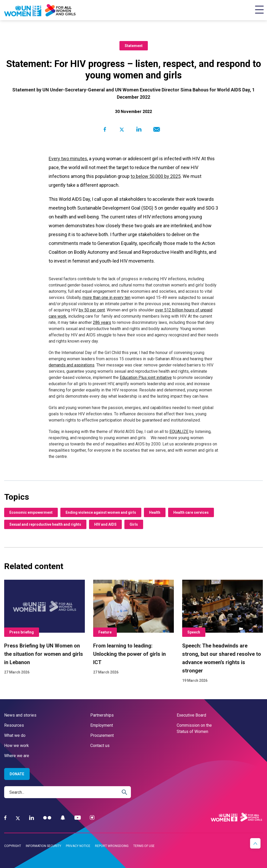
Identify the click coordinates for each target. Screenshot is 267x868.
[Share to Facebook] (105, 129)
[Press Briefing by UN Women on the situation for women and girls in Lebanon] (44, 627)
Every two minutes (68, 159)
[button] (255, 843)
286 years (102, 322)
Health (155, 512)
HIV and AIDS (105, 524)
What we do (15, 735)
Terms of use (144, 846)
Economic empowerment (31, 512)
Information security (43, 846)
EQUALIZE (179, 432)
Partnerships (102, 715)
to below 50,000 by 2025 (156, 176)
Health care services (191, 512)
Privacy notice (78, 846)
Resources (14, 725)
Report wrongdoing (112, 846)
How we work (17, 746)
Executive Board (191, 715)
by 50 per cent (92, 310)
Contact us (100, 746)
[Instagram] (92, 818)
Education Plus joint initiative (146, 378)
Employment (102, 725)
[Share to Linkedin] (139, 129)
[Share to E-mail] (156, 129)
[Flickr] (47, 818)
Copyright (13, 846)
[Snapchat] (63, 818)
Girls (134, 524)
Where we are (17, 756)
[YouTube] (78, 818)
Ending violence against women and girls (101, 512)
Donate (17, 774)
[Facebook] (5, 818)
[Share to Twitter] (122, 129)
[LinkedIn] (32, 818)
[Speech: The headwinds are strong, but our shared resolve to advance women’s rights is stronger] (222, 632)
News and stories (20, 715)
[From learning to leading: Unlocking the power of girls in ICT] (133, 627)
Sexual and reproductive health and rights (45, 524)
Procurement (102, 735)
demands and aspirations (72, 365)
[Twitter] (18, 818)
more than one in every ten (106, 298)
